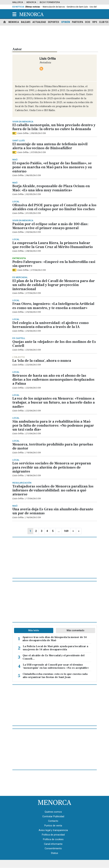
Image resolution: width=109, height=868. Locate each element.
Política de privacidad (53, 835)
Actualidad (39, 22)
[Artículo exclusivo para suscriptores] (14, 133)
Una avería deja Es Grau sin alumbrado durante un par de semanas (53, 511)
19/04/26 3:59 (33, 452)
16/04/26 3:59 (33, 517)
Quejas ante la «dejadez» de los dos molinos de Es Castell (54, 344)
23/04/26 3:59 (33, 350)
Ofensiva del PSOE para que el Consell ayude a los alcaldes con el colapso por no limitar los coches (54, 207)
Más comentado (76, 630)
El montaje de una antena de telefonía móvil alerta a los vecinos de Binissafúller (50, 146)
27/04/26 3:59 (38, 270)
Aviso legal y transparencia (53, 830)
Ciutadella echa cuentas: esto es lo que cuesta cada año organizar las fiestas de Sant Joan (55, 676)
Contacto (53, 821)
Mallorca (18, 2)
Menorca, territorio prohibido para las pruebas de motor (53, 446)
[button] (14, 14)
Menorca (31, 2)
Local (16, 201)
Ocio (88, 22)
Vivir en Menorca (23, 122)
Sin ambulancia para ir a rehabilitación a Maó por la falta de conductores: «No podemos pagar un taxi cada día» (53, 426)
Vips (95, 22)
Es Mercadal (20, 277)
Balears (26, 22)
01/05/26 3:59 (33, 213)
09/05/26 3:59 (38, 133)
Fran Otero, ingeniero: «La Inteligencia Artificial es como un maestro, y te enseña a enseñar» (53, 306)
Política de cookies (53, 839)
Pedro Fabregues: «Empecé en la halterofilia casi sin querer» (54, 264)
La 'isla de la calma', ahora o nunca (42, 361)
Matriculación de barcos (54, 7)
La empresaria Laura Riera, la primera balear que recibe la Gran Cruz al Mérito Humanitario (53, 245)
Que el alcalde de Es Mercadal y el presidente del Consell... (54, 657)
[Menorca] (32, 14)
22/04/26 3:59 (33, 365)
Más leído (34, 630)
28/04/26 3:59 (33, 251)
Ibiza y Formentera (50, 2)
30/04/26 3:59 (33, 232)
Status (54, 853)
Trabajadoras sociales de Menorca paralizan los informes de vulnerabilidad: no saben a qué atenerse (53, 490)
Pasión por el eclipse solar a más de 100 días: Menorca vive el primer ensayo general (50, 226)
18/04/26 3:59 (33, 475)
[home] (5, 22)
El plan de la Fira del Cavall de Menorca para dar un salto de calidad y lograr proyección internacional (54, 285)
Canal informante (53, 844)
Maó (15, 160)
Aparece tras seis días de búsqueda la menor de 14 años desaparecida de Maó (54, 639)
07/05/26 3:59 (38, 152)
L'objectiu (19, 357)
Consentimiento (53, 848)
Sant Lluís (19, 140)
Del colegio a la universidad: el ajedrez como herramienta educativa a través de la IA (51, 325)
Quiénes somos (53, 812)
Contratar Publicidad (53, 816)
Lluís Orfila (23, 133)
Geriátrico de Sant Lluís (77, 7)
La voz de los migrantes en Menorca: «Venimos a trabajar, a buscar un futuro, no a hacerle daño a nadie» (54, 402)
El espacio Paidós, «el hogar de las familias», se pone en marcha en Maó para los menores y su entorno (52, 167)
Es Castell (19, 338)
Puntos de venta (53, 826)
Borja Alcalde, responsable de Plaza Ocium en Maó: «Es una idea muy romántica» (51, 188)
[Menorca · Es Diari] (54, 802)
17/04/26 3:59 (33, 498)
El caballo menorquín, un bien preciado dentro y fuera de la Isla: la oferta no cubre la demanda (54, 127)
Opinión (66, 22)
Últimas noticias (33, 7)
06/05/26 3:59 (33, 175)
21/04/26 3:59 (33, 433)
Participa (77, 22)
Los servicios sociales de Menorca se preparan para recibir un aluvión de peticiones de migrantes (52, 467)
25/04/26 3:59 (33, 312)
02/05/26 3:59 (33, 194)
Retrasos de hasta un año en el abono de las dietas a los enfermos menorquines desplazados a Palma (53, 380)
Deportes (54, 22)
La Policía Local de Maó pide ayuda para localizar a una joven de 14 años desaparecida (55, 648)
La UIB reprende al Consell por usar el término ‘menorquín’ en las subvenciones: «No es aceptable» (56, 666)
